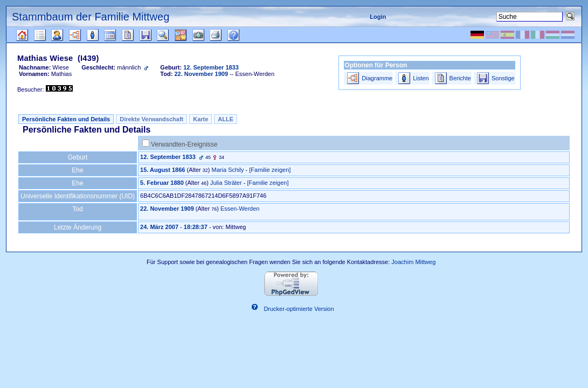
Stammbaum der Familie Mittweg (91, 17)
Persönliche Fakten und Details (66, 119)
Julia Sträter (226, 183)
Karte (200, 119)
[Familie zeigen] (270, 170)
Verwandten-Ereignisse (184, 144)
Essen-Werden (240, 209)
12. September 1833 (168, 157)
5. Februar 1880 (162, 183)
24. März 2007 (159, 227)
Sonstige (503, 78)
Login (378, 17)
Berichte (460, 78)
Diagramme (377, 78)
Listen (421, 78)
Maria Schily (228, 170)
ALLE (226, 119)
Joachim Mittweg (413, 262)
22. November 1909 (167, 209)
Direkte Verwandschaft (151, 119)
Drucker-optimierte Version (299, 309)
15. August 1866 (162, 170)
